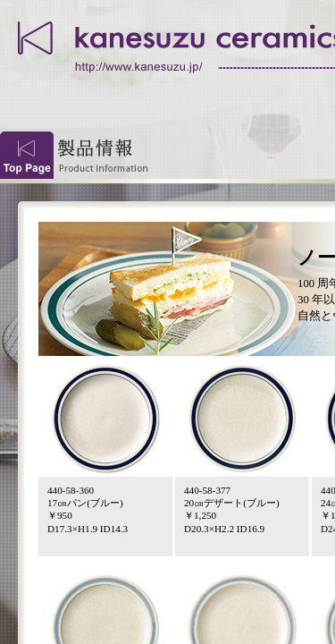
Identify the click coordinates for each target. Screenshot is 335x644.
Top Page (27, 155)
